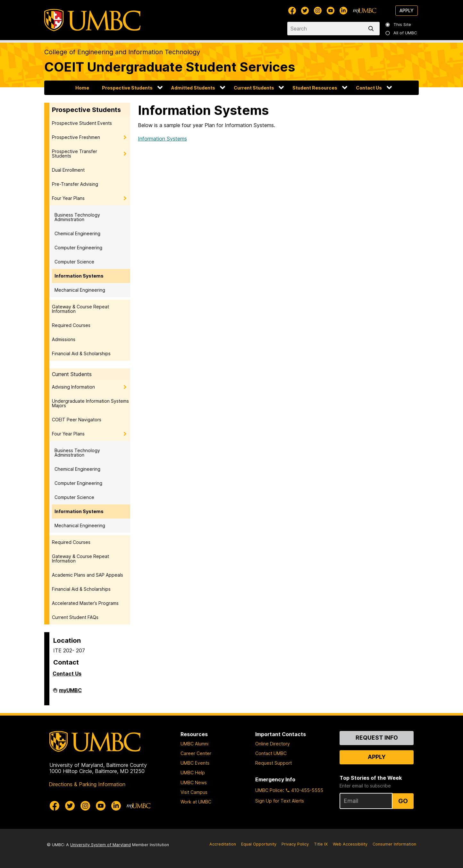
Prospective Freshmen (76, 137)
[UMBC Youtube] (331, 11)
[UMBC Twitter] (305, 11)
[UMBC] (92, 20)
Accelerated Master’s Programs (85, 603)
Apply (407, 10)
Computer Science (74, 262)
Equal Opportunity (259, 844)
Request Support (274, 763)
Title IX (321, 844)
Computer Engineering (78, 248)
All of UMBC (401, 33)
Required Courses (71, 325)
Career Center (196, 753)
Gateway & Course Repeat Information (80, 309)
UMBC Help (193, 773)
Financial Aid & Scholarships (81, 353)
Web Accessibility (350, 844)
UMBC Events (195, 763)
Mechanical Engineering (80, 290)
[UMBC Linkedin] (343, 11)
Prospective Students (127, 88)
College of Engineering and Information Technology (122, 52)
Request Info (377, 738)
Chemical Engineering (77, 233)
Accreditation (223, 844)
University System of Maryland (101, 845)
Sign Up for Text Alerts (280, 801)
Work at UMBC (196, 802)
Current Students (254, 88)
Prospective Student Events (82, 123)
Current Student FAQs (75, 617)
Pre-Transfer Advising (75, 184)
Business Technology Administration (77, 217)
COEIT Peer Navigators (77, 420)
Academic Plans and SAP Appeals (88, 575)
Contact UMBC (271, 753)
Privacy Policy (295, 844)
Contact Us (369, 88)
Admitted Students (193, 88)
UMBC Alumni (194, 744)
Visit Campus (194, 792)
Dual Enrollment (68, 170)
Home (82, 88)
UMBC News (194, 782)
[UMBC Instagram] (318, 11)
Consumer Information (394, 844)
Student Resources (315, 88)
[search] (372, 29)
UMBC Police (269, 790)
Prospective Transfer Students (75, 154)
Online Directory (273, 744)
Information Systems (79, 276)
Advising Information (73, 387)
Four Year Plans (68, 198)
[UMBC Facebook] (292, 11)
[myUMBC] (365, 11)
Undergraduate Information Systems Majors (90, 403)
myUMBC (70, 693)
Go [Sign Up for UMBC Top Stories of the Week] (403, 801)
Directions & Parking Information (87, 784)
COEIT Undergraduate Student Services (170, 67)
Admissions (64, 339)
